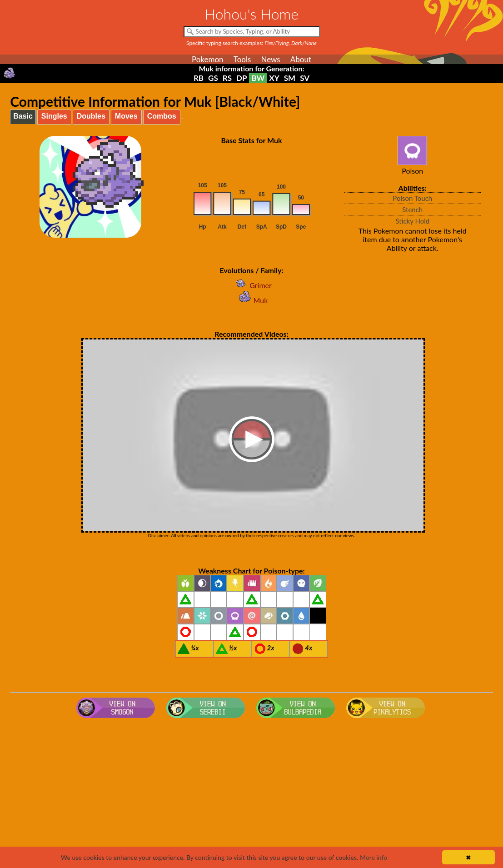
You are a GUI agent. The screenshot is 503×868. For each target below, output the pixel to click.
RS (227, 78)
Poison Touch (412, 198)
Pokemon (208, 59)
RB (199, 78)
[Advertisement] (251, 794)
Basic (23, 116)
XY (274, 78)
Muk (252, 300)
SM (290, 78)
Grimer (251, 285)
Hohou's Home (251, 14)
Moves (126, 116)
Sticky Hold (412, 221)
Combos (162, 116)
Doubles (91, 116)
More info (374, 857)
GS (213, 78)
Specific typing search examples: (251, 43)
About (301, 59)
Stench (412, 210)
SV (305, 78)
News (270, 59)
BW (258, 78)
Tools (242, 59)
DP (242, 78)
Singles (54, 116)
